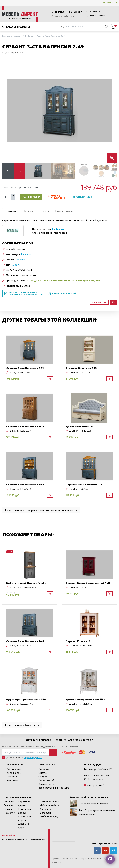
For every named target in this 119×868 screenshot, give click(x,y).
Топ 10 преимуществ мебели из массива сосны (92, 812)
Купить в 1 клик (82, 197)
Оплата (43, 773)
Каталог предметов (16, 27)
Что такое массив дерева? (90, 804)
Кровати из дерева (24, 818)
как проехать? (94, 785)
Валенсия (26, 254)
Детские (8, 809)
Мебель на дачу (49, 816)
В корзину (31, 197)
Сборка (43, 776)
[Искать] (63, 27)
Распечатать (99, 302)
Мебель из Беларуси (46, 811)
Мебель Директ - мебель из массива (27, 839)
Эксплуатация (46, 784)
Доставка (44, 769)
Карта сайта (9, 835)
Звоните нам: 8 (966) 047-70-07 (74, 740)
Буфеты (16, 265)
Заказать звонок (97, 16)
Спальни (8, 805)
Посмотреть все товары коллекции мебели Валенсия (41, 510)
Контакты (93, 11)
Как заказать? (110, 3)
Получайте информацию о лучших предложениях (29, 747)
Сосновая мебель (50, 801)
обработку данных (33, 757)
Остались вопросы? (39, 740)
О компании (14, 769)
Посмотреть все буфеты (22, 725)
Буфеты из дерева (24, 803)
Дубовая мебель (49, 805)
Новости (12, 776)
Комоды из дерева (24, 811)
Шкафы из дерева (24, 825)
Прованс (20, 259)
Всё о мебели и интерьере (54, 788)
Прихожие (10, 813)
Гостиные (9, 801)
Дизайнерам (14, 773)
